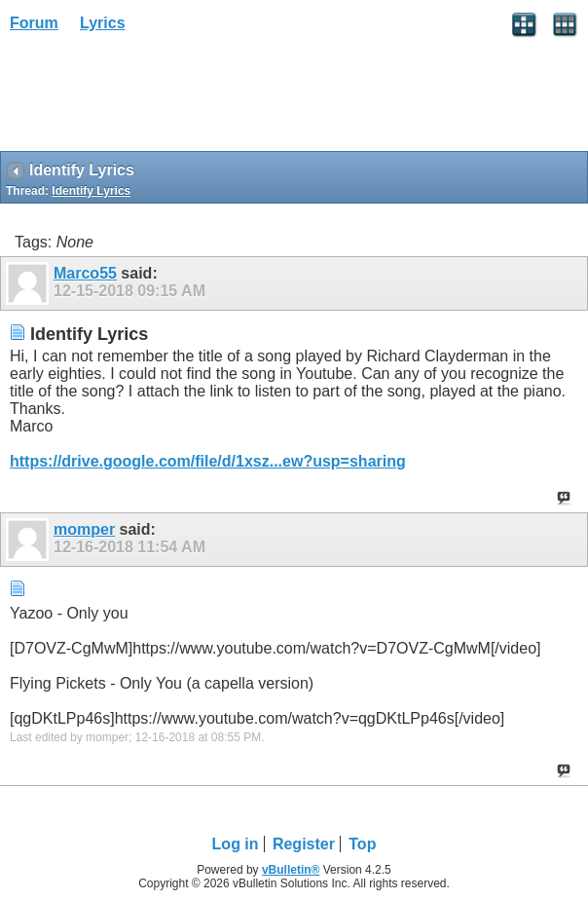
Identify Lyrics (91, 191)
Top (362, 844)
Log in (236, 844)
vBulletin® (291, 870)
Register (304, 844)
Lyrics (103, 23)
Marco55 (85, 273)
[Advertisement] (156, 98)
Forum (34, 23)
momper (84, 529)
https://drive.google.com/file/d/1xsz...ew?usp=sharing (208, 461)
